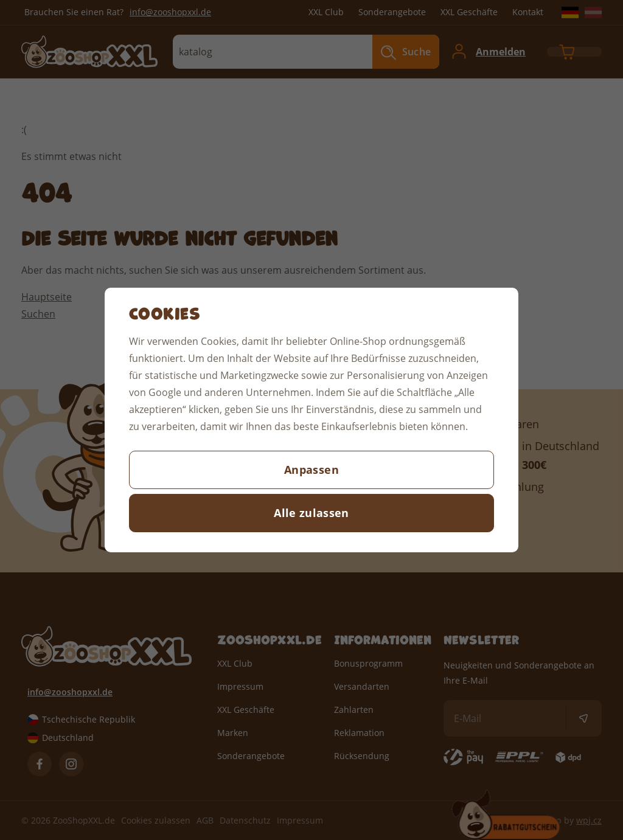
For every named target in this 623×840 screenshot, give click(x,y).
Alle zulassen (311, 513)
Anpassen (311, 470)
